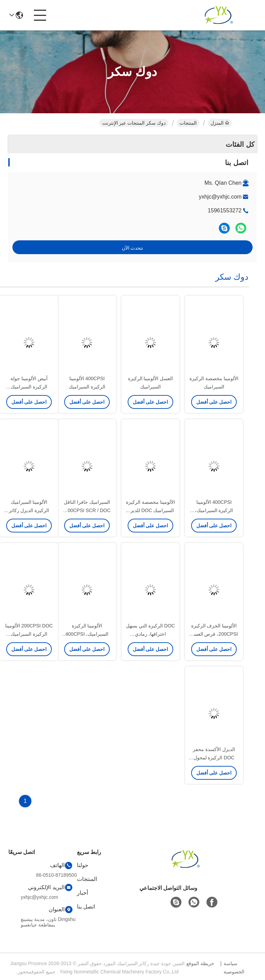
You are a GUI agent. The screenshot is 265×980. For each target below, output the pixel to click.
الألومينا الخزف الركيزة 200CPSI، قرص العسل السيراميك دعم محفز (214, 634)
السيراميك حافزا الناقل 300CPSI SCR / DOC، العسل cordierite (87, 510)
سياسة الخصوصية (234, 968)
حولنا (83, 865)
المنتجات (188, 123)
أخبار (82, 893)
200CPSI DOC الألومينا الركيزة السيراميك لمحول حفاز (29, 634)
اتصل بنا (86, 907)
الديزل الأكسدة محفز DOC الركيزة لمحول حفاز (214, 758)
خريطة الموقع (200, 963)
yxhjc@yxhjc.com (220, 197)
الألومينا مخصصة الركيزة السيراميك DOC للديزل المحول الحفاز (150, 510)
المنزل (220, 123)
